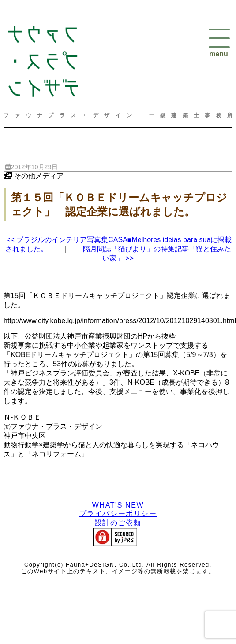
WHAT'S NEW (118, 505)
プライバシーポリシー (118, 513)
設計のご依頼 (118, 523)
